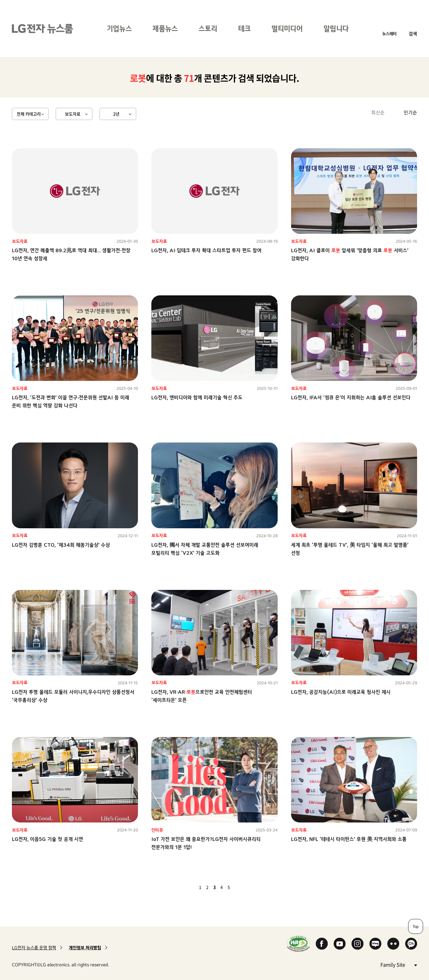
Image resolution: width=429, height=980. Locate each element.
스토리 (208, 28)
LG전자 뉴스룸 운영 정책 (34, 948)
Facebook (322, 944)
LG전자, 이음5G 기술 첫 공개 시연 (48, 839)
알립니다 (336, 28)
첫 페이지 (183, 887)
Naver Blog (375, 944)
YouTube (340, 944)
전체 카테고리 (29, 114)
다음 (239, 887)
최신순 (378, 112)
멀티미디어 (287, 28)
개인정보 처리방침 (85, 948)
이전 (190, 887)
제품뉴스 (165, 28)
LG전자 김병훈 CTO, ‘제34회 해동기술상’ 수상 (61, 545)
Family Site (399, 964)
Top (416, 926)
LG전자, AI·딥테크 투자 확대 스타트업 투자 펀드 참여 (206, 250)
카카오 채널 (411, 944)
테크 (244, 28)
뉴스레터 (389, 34)
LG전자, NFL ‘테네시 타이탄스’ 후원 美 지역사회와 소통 (349, 839)
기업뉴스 (119, 28)
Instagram (357, 944)
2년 (116, 114)
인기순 (410, 112)
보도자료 (73, 114)
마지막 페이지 (246, 887)
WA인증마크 (298, 944)
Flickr (393, 944)
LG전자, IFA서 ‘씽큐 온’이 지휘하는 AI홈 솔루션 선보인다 (351, 397)
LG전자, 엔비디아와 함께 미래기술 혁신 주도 (197, 397)
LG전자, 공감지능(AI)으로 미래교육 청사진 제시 (341, 692)
